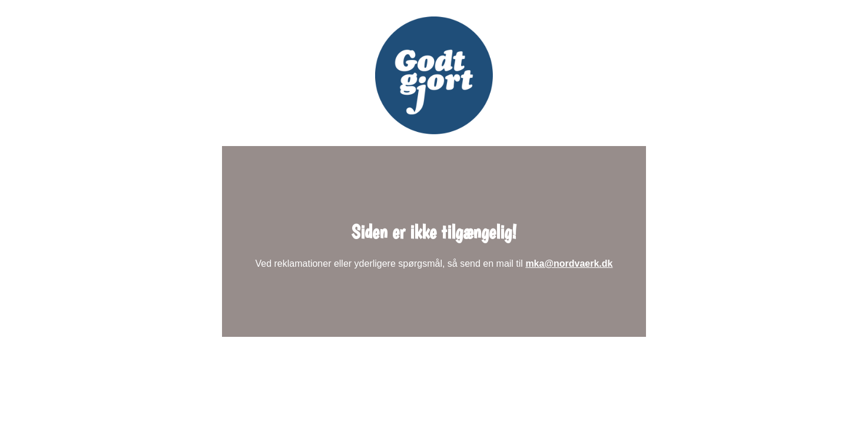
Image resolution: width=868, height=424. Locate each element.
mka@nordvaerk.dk (569, 264)
